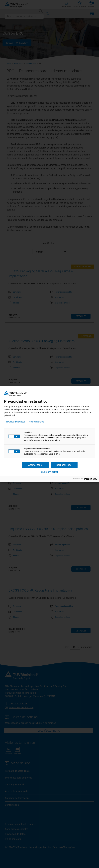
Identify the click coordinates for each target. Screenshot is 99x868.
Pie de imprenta (36, 422)
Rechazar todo (64, 465)
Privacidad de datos (15, 422)
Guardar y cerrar (50, 472)
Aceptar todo (35, 465)
